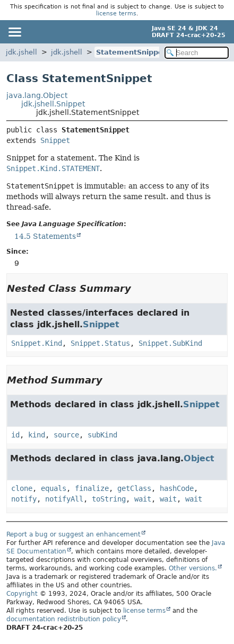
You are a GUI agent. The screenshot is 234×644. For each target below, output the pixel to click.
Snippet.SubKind (170, 343)
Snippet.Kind (37, 343)
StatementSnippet (131, 52)
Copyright (22, 594)
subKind (102, 435)
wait (143, 499)
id (15, 435)
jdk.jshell (21, 52)
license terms (116, 14)
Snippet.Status (100, 343)
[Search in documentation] (197, 53)
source (66, 435)
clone (22, 488)
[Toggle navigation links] (14, 32)
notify (24, 499)
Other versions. (193, 568)
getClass (134, 488)
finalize (92, 488)
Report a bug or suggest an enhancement (73, 534)
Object (199, 458)
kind (37, 435)
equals (54, 488)
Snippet (55, 140)
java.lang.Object (37, 95)
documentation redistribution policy (64, 619)
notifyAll (64, 499)
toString (109, 499)
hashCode (177, 488)
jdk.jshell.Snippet (53, 104)
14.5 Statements (45, 236)
